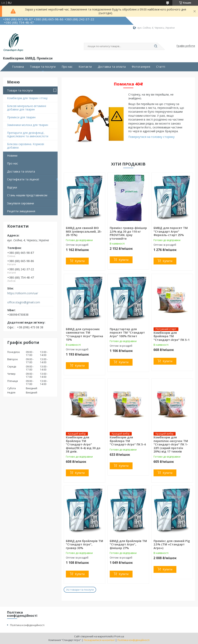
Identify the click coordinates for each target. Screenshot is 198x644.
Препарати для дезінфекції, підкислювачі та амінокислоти (28, 135)
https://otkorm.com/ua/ (23, 293)
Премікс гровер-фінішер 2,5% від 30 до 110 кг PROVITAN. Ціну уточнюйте (128, 233)
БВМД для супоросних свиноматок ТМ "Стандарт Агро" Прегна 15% (84, 334)
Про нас (67, 67)
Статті (161, 67)
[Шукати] (156, 46)
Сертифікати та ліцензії (23, 179)
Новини (12, 156)
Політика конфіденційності (27, 625)
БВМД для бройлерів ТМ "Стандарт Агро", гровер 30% (84, 544)
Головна (18, 67)
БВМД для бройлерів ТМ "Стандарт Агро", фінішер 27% (128, 544)
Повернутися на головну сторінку (151, 137)
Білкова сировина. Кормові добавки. (26, 146)
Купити (80, 261)
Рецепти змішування (21, 211)
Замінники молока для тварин (28, 125)
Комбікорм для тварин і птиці (27, 98)
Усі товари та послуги (80, 590)
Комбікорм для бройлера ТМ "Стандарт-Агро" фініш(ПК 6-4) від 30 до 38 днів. (83, 444)
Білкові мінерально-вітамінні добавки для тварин (27, 108)
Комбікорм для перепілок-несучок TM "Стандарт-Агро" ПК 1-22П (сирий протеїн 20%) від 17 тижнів (171, 444)
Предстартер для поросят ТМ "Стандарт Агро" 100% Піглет (127, 333)
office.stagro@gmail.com (24, 302)
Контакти (85, 67)
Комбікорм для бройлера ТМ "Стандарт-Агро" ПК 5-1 (172, 336)
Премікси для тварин (21, 117)
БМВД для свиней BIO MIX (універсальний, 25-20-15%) (84, 231)
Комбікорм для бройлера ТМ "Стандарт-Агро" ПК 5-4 (128, 441)
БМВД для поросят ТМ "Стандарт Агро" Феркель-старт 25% (171, 231)
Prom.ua (119, 636)
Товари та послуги (43, 67)
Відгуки (12, 187)
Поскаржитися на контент (99, 640)
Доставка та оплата (112, 67)
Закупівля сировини (21, 203)
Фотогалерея (141, 67)
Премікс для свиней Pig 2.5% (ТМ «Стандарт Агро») (172, 544)
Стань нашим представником (27, 195)
